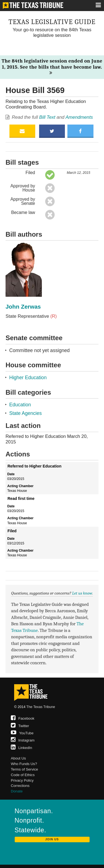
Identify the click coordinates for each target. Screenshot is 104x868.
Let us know (82, 593)
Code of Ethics (23, 775)
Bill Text (47, 117)
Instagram (23, 740)
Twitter (20, 726)
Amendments (79, 117)
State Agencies (25, 413)
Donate (17, 791)
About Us (18, 758)
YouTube (22, 733)
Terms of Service (24, 769)
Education (20, 405)
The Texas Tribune (41, 707)
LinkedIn (21, 748)
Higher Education (28, 378)
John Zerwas (23, 307)
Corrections (20, 786)
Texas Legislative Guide (52, 22)
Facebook (23, 718)
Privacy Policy (22, 780)
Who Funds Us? (24, 764)
